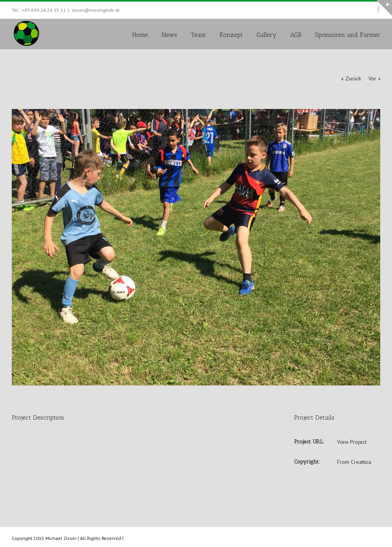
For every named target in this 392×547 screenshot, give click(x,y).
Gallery (266, 35)
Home (140, 35)
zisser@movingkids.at (96, 10)
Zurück (353, 78)
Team (198, 35)
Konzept (231, 35)
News (169, 35)
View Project (352, 442)
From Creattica (354, 462)
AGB (296, 35)
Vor (372, 78)
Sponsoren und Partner (348, 35)
